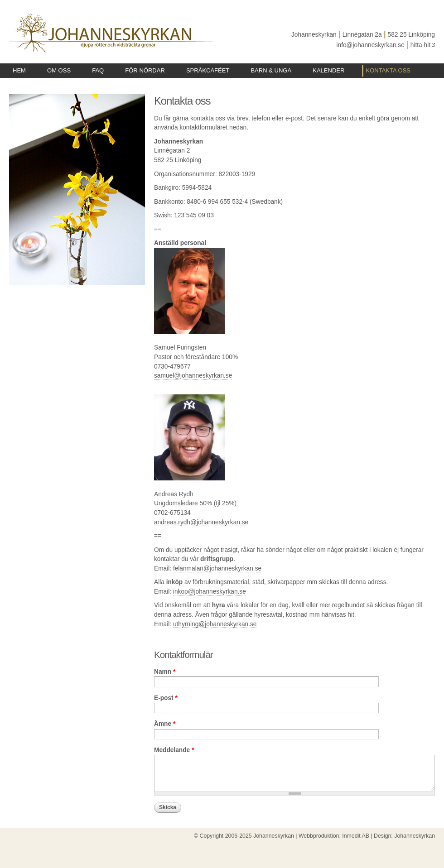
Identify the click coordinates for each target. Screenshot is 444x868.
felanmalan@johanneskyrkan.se (217, 568)
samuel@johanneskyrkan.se (193, 376)
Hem (19, 70)
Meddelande (174, 750)
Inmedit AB (356, 836)
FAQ (98, 70)
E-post (166, 698)
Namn (165, 672)
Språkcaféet (208, 70)
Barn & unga (271, 70)
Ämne (165, 724)
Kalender (328, 70)
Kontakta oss (388, 70)
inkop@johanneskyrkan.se (210, 592)
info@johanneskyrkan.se (371, 45)
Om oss (59, 70)
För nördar (145, 70)
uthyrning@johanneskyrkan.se (215, 624)
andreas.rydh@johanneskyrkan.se (201, 522)
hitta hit (420, 45)
